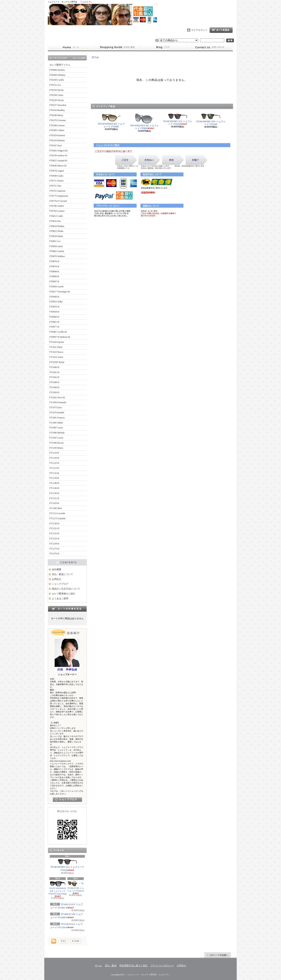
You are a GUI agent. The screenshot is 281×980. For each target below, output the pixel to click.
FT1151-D (54, 498)
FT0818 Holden (57, 226)
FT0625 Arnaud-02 (58, 161)
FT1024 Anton (56, 357)
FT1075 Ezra (56, 407)
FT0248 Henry (56, 115)
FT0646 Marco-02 (58, 166)
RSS (63, 941)
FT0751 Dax (55, 186)
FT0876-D (54, 261)
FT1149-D (54, 488)
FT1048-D (54, 382)
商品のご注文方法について (66, 589)
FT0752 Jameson (57, 191)
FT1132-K (54, 473)
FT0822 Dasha (56, 231)
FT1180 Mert (56, 508)
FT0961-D (54, 322)
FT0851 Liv (55, 241)
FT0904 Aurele (56, 287)
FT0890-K (54, 276)
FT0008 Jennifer (57, 70)
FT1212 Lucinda (57, 513)
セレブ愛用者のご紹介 (64, 594)
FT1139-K (54, 478)
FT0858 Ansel (56, 246)
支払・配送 (111, 966)
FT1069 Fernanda (58, 402)
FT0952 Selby (56, 302)
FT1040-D (54, 367)
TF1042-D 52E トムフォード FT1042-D (76, 888)
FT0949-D (54, 297)
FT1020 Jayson (57, 342)
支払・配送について (117, 47)
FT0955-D (54, 307)
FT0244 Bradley (57, 110)
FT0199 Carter (56, 95)
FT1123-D (54, 468)
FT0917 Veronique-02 (60, 292)
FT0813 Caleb (56, 216)
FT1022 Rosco (56, 352)
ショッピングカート (221, 30)
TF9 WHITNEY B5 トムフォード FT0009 (144, 121)
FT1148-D (54, 483)
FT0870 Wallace (57, 256)
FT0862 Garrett (57, 251)
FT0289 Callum (57, 130)
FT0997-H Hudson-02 (60, 337)
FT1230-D (54, 524)
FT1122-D (54, 463)
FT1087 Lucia (56, 428)
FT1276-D (54, 554)
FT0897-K (54, 281)
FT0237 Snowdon (58, 105)
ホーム (71, 47)
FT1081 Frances (57, 418)
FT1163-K (54, 503)
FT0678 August (57, 171)
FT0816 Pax (55, 221)
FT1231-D (54, 528)
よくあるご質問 (60, 599)
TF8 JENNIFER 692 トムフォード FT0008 (111, 121)
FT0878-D (54, 266)
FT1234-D (54, 544)
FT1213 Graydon (57, 518)
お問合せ (210, 47)
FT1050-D (54, 392)
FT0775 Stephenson (59, 196)
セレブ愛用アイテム (60, 65)
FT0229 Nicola (56, 100)
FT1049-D (54, 387)
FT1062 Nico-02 (57, 398)
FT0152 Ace (55, 85)
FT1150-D (54, 493)
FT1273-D (54, 549)
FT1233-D (54, 539)
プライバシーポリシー (162, 966)
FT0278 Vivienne (58, 120)
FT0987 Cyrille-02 (58, 332)
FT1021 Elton (56, 347)
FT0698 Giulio (56, 176)
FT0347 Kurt (56, 146)
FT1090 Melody (57, 433)
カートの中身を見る (67, 609)
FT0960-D (54, 317)
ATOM (75, 941)
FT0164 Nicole (56, 90)
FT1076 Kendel (57, 413)
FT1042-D (54, 377)
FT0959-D (54, 312)
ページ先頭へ (218, 955)
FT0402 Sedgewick (59, 151)
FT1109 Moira (56, 448)
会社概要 (57, 569)
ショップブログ (164, 47)
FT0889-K (54, 272)
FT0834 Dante (56, 236)
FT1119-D (54, 453)
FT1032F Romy (57, 362)
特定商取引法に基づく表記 (133, 966)
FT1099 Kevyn (56, 443)
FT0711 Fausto (56, 181)
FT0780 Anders (57, 206)
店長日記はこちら (67, 800)
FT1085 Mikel (56, 423)
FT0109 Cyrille (57, 80)
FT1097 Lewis (56, 438)
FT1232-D (54, 533)
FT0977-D (54, 327)
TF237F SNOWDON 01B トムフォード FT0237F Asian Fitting (58, 889)
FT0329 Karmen (57, 135)
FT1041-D (54, 372)
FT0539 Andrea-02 (58, 155)
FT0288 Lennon (57, 125)
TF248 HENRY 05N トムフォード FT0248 (211, 119)
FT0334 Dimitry (57, 140)
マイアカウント (199, 30)
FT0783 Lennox (57, 211)
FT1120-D (54, 458)
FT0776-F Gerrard (58, 201)
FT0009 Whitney (57, 75)
